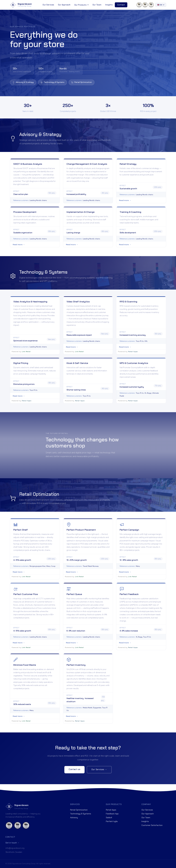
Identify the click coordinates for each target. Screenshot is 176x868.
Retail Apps (111, 810)
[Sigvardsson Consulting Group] (21, 5)
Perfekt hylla (112, 821)
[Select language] (161, 5)
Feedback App (112, 814)
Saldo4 (109, 817)
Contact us (74, 773)
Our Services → (99, 773)
